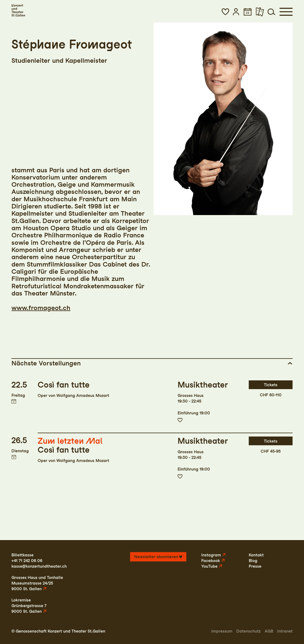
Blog (253, 561)
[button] (225, 12)
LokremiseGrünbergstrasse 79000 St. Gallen (29, 606)
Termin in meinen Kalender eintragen (14, 401)
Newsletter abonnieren (156, 557)
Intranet (285, 631)
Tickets (271, 385)
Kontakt (256, 555)
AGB (269, 631)
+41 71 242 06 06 (27, 561)
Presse (255, 566)
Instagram (211, 555)
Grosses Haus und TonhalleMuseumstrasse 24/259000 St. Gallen (37, 583)
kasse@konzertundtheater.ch (39, 566)
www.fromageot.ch (41, 308)
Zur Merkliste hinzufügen (180, 420)
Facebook (211, 561)
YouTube (209, 566)
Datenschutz (248, 631)
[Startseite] (18, 10)
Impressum (222, 631)
